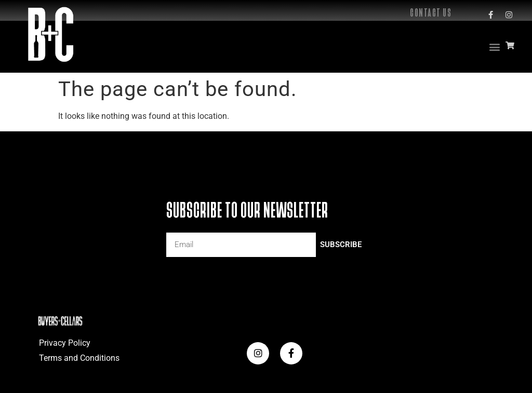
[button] (495, 46)
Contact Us (431, 13)
